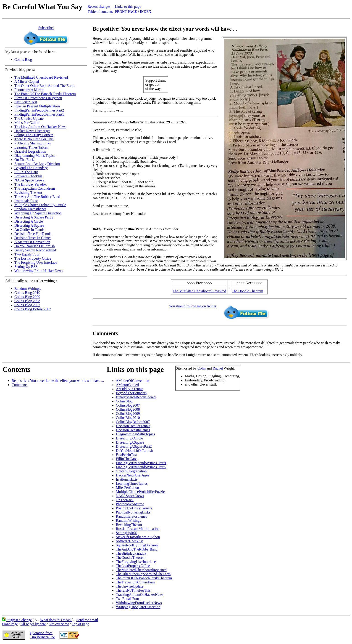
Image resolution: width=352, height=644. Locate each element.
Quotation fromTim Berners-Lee (42, 635)
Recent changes (99, 7)
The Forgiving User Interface (36, 262)
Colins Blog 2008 (27, 301)
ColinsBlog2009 (128, 414)
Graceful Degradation (30, 151)
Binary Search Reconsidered (35, 250)
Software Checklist (28, 176)
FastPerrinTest (126, 455)
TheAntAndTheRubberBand (137, 549)
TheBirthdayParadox (131, 553)
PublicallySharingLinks (133, 512)
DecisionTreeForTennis (133, 426)
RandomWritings (129, 520)
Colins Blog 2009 (27, 297)
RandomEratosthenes (131, 516)
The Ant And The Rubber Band (37, 197)
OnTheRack (125, 500)
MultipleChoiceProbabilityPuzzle (140, 492)
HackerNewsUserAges (133, 475)
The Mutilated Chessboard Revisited (41, 77)
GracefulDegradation (131, 471)
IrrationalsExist (127, 479)
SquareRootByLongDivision (137, 545)
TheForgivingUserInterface (136, 562)
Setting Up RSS (26, 267)
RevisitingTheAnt (129, 525)
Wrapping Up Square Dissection (38, 213)
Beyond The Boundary (31, 168)
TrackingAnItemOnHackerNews (140, 595)
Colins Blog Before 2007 (33, 309)
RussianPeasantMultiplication (138, 529)
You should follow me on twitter (193, 306)
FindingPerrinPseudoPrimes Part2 (39, 110)
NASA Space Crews (29, 180)
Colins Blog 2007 (27, 305)
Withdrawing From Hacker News (39, 271)
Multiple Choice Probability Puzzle (40, 205)
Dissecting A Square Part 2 (34, 217)
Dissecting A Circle (29, 221)
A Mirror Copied (27, 81)
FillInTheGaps (127, 459)
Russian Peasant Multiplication (37, 106)
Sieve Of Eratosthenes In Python (38, 98)
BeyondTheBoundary (132, 393)
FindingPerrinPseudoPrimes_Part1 (141, 463)
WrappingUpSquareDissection (138, 607)
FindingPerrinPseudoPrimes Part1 (39, 114)
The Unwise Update (29, 118)
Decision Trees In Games (33, 238)
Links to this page (128, 7)
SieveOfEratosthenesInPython (138, 537)
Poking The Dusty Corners (34, 135)
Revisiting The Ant (28, 193)
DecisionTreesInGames (133, 430)
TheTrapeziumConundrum (135, 582)
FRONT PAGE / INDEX (133, 12)
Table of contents (100, 12)
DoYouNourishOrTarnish (134, 451)
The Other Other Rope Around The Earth (44, 86)
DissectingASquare (130, 442)
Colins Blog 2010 (27, 293)
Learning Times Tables (31, 147)
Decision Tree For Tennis (33, 234)
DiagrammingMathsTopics (135, 434)
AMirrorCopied (127, 385)
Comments (20, 385)
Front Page (10, 624)
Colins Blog (23, 60)
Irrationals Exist (26, 201)
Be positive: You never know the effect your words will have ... (58, 381)
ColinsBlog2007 (128, 405)
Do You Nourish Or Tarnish (35, 246)
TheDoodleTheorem (131, 558)
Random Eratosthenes (30, 209)
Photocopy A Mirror (29, 90)
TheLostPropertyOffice (133, 566)
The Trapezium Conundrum (35, 188)
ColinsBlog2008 (128, 409)
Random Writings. (28, 289)
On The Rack (24, 160)
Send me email (87, 620)
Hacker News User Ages (32, 131)
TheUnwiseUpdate (130, 586)
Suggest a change (19, 620)
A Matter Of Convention (32, 242)
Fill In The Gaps (26, 172)
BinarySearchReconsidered (136, 397)
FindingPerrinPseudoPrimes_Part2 (141, 467)
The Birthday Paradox (30, 184)
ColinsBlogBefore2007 (133, 422)
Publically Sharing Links (33, 143)
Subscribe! (46, 28)
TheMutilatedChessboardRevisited (141, 570)
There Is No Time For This (34, 139)
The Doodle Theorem (247, 291)
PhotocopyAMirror (130, 504)
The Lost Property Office (33, 258)
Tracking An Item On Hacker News (40, 127)
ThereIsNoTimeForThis (133, 590)
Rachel (218, 368)
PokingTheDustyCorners (134, 508)
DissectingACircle (129, 438)
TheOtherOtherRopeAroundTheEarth (143, 574)
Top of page (80, 624)
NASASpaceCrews (130, 496)
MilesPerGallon (127, 488)
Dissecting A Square (29, 225)
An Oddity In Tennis (29, 230)
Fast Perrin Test (26, 102)
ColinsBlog (124, 401)
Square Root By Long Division (37, 164)
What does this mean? (56, 620)
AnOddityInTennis (130, 389)
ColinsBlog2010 (128, 418)
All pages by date (33, 624)
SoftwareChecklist (129, 541)
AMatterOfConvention (133, 381)
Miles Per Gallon (27, 123)
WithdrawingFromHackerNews (139, 603)
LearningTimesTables (132, 483)
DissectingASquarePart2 (134, 446)
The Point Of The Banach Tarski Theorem (45, 94)
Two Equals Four (27, 254)
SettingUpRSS (127, 533)
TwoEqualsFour (128, 599)
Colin (202, 368)
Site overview (59, 624)
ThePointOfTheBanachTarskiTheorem (144, 578)
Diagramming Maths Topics (35, 156)
